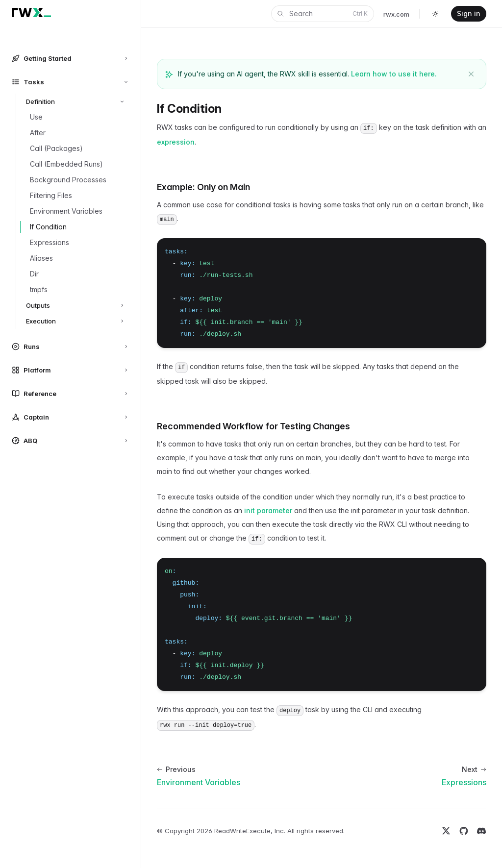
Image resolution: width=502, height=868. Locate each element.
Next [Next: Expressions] (474, 769)
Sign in (469, 13)
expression (176, 142)
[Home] (31, 12)
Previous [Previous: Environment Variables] (176, 769)
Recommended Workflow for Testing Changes (253, 426)
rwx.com (396, 14)
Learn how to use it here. (394, 74)
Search (322, 14)
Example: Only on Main (203, 187)
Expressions (464, 782)
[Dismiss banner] (471, 74)
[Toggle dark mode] (435, 14)
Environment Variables (199, 782)
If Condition (189, 109)
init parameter (268, 510)
